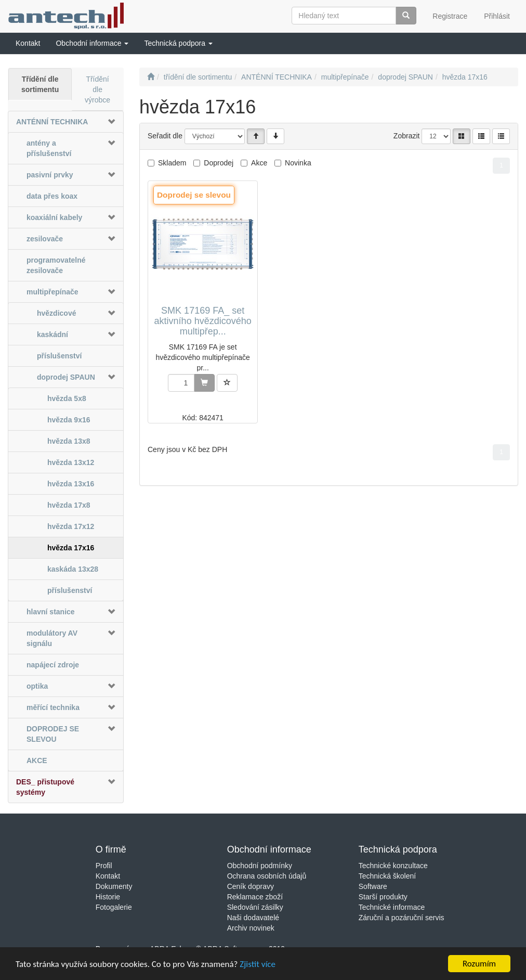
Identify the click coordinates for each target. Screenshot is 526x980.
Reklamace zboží (255, 897)
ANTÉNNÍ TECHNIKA (52, 122)
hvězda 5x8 (67, 398)
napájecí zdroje (53, 665)
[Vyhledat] (406, 16)
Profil (104, 866)
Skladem (172, 163)
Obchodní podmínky (260, 866)
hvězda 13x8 (69, 441)
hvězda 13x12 (71, 462)
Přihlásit (497, 16)
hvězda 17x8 (69, 505)
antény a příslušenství (49, 148)
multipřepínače (52, 292)
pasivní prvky (50, 175)
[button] (92, 43)
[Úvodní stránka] (151, 77)
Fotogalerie (114, 907)
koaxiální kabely (54, 217)
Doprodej (219, 163)
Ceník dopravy (251, 886)
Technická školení (387, 876)
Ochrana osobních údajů (267, 876)
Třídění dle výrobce (97, 89)
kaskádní (52, 334)
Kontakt (108, 876)
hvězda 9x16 (69, 420)
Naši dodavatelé (253, 918)
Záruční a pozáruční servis (402, 918)
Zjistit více (258, 965)
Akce (259, 163)
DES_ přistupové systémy (45, 787)
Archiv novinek (251, 928)
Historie (108, 897)
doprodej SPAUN (66, 377)
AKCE (37, 760)
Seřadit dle (165, 136)
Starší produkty (383, 897)
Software (373, 886)
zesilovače (45, 239)
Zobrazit (407, 136)
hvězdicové (56, 313)
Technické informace (392, 907)
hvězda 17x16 (71, 548)
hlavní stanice (51, 612)
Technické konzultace (393, 866)
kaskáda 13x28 (73, 569)
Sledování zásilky (255, 907)
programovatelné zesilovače (56, 265)
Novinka (298, 163)
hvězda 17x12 (71, 526)
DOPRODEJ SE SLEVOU (53, 734)
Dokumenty (114, 886)
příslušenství (59, 356)
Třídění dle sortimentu (40, 84)
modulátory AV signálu (52, 638)
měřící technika (53, 707)
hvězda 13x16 (71, 484)
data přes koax (52, 196)
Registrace (450, 16)
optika (37, 686)
